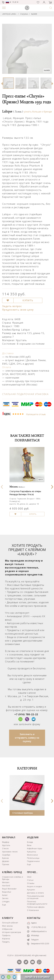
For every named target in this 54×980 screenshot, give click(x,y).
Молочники (32, 855)
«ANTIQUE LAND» (9, 14)
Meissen (6, 882)
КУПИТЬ (28, 300)
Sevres (5, 898)
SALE (29, 877)
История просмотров (12, 932)
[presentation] (2, 486)
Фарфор (6, 842)
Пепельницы (33, 858)
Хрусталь (6, 845)
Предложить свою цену (18, 310)
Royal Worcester (9, 889)
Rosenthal (7, 892)
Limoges (6, 902)
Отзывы (31, 883)
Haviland (6, 886)
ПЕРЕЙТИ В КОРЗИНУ (37, 977)
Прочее (6, 864)
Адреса (32, 923)
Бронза (5, 858)
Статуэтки (24, 14)
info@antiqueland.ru (37, 931)
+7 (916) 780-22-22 (26, 714)
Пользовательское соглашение (36, 897)
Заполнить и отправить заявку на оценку (27, 738)
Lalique (13, 111)
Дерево (6, 861)
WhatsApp (33, 936)
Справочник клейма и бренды (13, 878)
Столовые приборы (23, 813)
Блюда (30, 842)
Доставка (8, 353)
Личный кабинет (10, 923)
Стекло (5, 848)
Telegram (33, 940)
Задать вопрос (12, 306)
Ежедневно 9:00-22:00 (38, 944)
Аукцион (31, 890)
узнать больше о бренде (38, 112)
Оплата (7, 367)
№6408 (34, 14)
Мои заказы (7, 926)
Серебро (6, 855)
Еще (29, 864)
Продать (6, 942)
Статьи (30, 880)
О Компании (33, 910)
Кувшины (32, 852)
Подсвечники (33, 861)
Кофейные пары (35, 848)
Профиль (6, 935)
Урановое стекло (10, 852)
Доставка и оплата (35, 893)
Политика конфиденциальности (37, 903)
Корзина (6, 939)
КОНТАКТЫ (34, 918)
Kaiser (5, 895)
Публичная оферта (36, 907)
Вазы (29, 845)
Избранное (7, 929)
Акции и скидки (34, 886)
